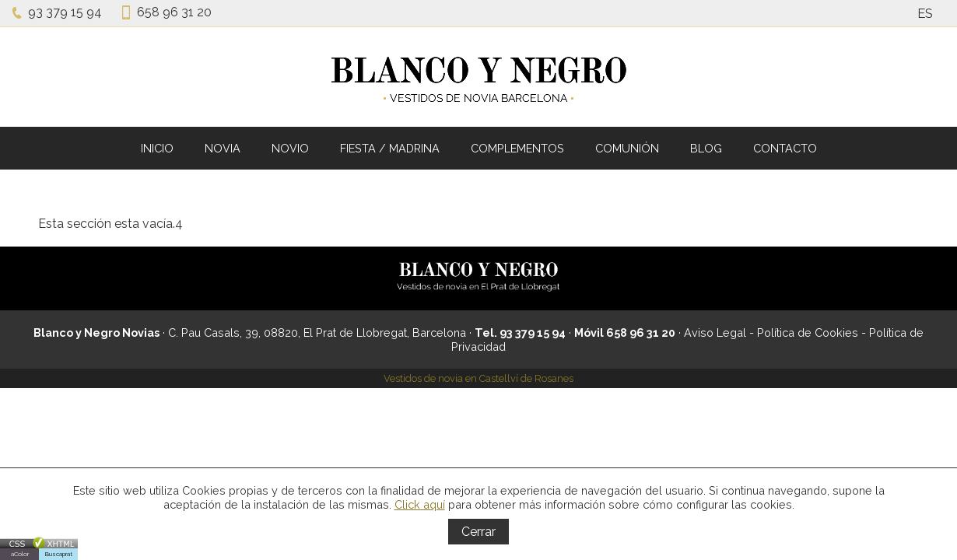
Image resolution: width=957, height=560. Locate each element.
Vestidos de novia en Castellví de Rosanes (478, 378)
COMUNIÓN (627, 148)
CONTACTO (785, 148)
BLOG (706, 148)
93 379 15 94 (65, 12)
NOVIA (223, 148)
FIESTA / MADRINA (390, 148)
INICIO (157, 148)
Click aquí (420, 504)
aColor (20, 554)
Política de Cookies (808, 332)
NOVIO (290, 148)
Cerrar (478, 532)
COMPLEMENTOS (517, 148)
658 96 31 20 (174, 12)
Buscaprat (59, 554)
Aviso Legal (715, 332)
